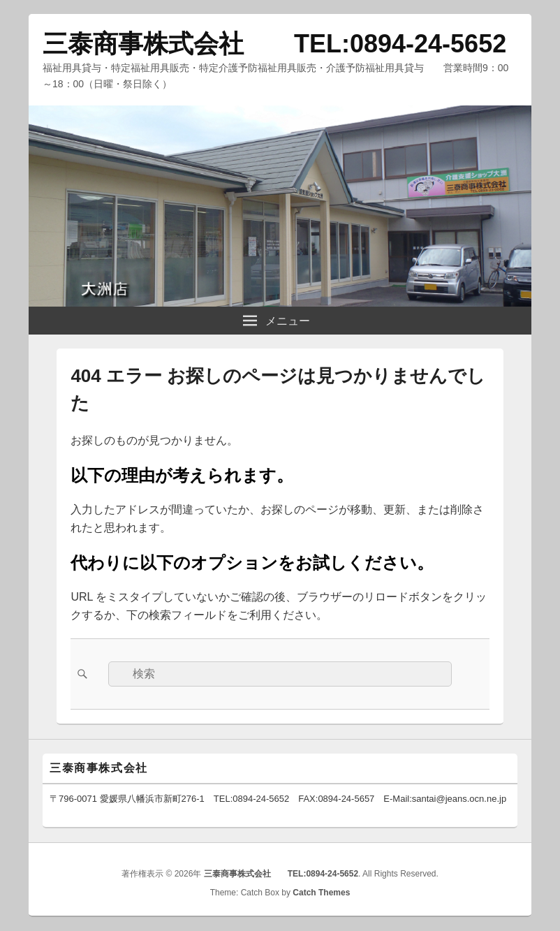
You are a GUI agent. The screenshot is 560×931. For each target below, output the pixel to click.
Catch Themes (321, 893)
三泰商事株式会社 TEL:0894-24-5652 (274, 44)
